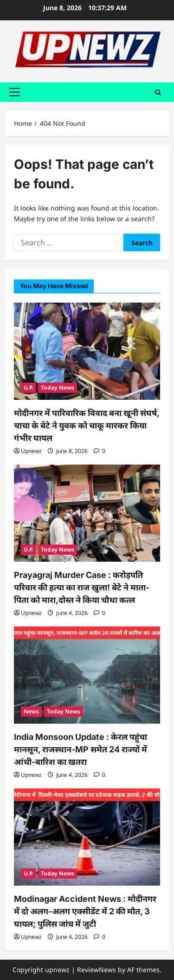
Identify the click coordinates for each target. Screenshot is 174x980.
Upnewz (31, 451)
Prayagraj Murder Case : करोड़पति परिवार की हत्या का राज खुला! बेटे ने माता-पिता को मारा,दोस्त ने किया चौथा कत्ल (82, 587)
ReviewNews (97, 970)
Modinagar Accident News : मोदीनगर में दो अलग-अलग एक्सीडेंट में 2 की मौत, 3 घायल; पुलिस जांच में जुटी (85, 911)
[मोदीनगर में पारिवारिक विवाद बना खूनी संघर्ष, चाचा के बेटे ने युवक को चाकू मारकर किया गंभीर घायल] (87, 351)
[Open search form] (158, 92)
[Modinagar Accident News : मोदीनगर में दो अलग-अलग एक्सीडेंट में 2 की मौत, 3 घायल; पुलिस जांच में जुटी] (87, 837)
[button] (15, 92)
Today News (58, 388)
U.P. (28, 388)
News (31, 711)
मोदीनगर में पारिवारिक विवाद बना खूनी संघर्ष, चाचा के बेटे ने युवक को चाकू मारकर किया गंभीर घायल (87, 425)
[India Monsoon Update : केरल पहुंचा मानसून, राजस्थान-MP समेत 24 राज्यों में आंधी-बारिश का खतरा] (87, 675)
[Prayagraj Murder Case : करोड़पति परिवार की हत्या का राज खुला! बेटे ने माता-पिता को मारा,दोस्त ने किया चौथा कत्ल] (87, 513)
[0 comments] (100, 451)
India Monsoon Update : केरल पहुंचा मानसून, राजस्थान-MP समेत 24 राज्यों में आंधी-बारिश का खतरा (81, 749)
